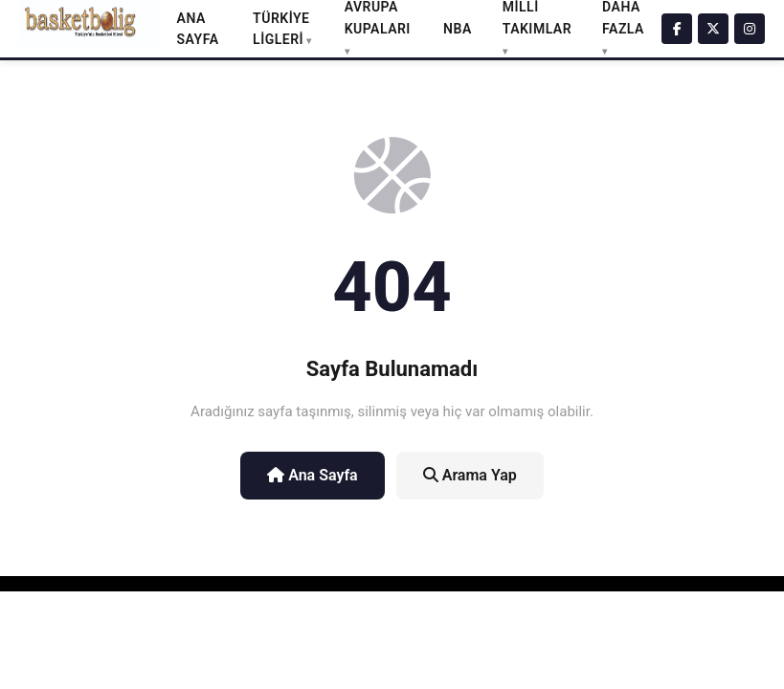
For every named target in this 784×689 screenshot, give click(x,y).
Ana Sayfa (313, 475)
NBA (458, 29)
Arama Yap (470, 475)
